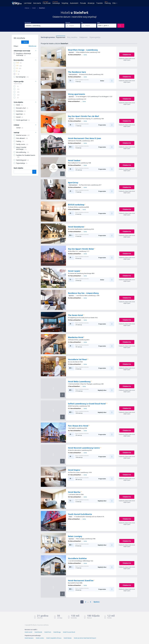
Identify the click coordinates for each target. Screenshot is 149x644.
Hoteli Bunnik (38, 632)
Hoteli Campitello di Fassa (54, 638)
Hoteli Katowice (29, 638)
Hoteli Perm (48, 632)
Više (114, 3)
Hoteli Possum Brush (69, 632)
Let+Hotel (28, 3)
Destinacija (28, 23)
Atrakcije (91, 3)
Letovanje (56, 3)
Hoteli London (40, 638)
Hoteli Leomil (28, 632)
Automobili (74, 3)
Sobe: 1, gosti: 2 (103, 25)
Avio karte (37, 3)
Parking (108, 3)
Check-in (68, 23)
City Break (47, 3)
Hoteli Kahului (68, 638)
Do (82, 23)
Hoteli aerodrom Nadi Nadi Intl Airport (85, 638)
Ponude (83, 3)
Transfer (100, 3)
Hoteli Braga (57, 632)
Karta (25, 42)
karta (85, 55)
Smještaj (65, 3)
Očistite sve (32, 46)
